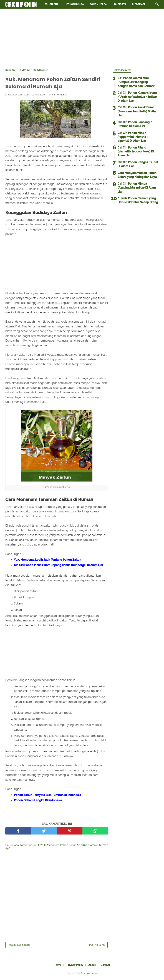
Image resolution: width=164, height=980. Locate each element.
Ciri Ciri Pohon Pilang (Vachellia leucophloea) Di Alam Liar (136, 152)
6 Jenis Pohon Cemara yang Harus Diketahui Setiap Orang (138, 200)
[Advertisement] (82, 38)
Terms (56, 966)
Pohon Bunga (75, 4)
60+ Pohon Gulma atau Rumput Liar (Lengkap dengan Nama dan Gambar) (136, 82)
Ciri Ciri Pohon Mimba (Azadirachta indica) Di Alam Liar (137, 188)
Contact (108, 966)
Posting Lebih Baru (19, 946)
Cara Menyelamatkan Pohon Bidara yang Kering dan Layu (137, 175)
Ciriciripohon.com (90, 974)
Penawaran (16, 13)
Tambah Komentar (57, 96)
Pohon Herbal (99, 4)
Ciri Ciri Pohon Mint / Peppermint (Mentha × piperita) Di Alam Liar (133, 137)
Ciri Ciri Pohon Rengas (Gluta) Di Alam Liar (138, 164)
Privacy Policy (74, 966)
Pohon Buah (52, 4)
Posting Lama (97, 946)
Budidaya (120, 4)
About (93, 966)
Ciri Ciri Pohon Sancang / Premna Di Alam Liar (135, 124)
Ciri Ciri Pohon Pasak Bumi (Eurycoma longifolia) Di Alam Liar (138, 111)
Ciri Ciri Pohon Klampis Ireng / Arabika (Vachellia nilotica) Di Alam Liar (137, 97)
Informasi (138, 4)
